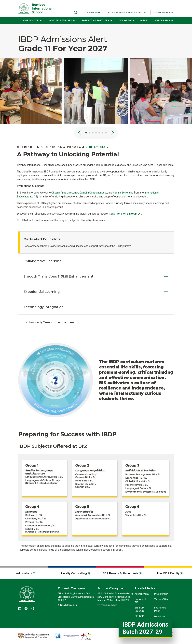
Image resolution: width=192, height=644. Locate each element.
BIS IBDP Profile (139, 618)
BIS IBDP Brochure (140, 609)
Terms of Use (161, 599)
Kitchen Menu (142, 594)
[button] (127, 12)
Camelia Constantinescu (93, 193)
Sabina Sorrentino (123, 193)
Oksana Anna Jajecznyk (65, 193)
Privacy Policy (161, 594)
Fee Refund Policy (160, 609)
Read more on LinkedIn (123, 214)
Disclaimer (160, 617)
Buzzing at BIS (140, 601)
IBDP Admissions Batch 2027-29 (145, 628)
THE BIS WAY (93, 12)
